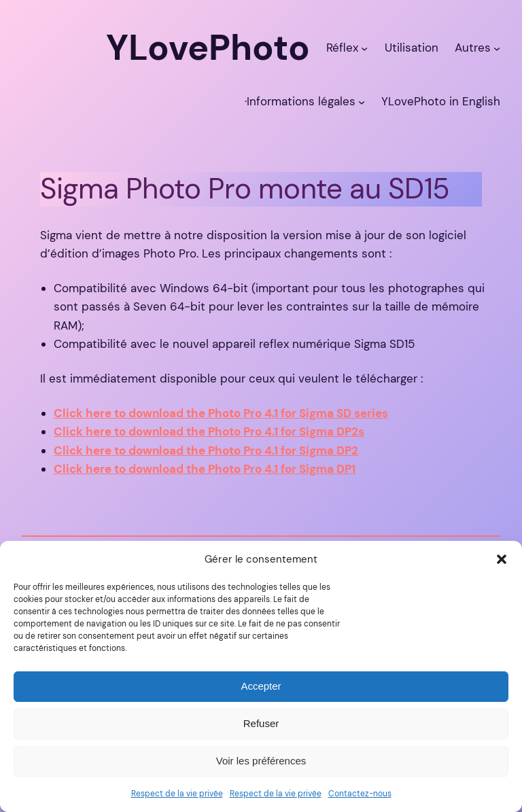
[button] (502, 559)
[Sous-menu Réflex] (364, 48)
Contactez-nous (360, 794)
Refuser (261, 723)
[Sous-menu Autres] (497, 48)
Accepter (261, 686)
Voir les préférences (261, 761)
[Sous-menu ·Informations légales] (362, 101)
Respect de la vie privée (177, 794)
